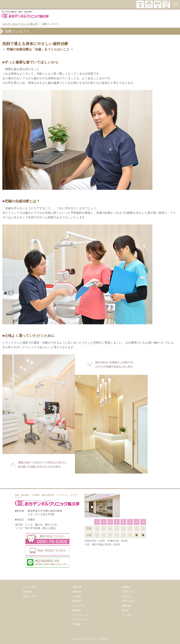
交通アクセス (129, 592)
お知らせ (126, 596)
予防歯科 (77, 624)
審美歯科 (77, 610)
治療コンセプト (31, 596)
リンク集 (126, 615)
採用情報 (126, 606)
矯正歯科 (77, 601)
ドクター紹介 (30, 587)
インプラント (79, 606)
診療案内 (126, 587)
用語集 (125, 610)
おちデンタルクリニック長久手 (20, 24)
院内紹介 (27, 592)
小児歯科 (77, 596)
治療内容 (77, 587)
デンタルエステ (80, 620)
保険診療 (77, 592)
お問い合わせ (129, 601)
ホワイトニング (80, 615)
